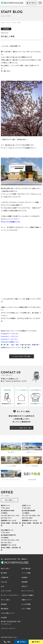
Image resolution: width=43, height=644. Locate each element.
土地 (2, 586)
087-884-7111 (10, 515)
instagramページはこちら (10, 334)
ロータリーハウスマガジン (10, 595)
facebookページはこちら (10, 336)
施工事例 (4, 573)
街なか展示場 (26, 568)
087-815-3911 (10, 540)
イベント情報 (26, 573)
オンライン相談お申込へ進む (22, 428)
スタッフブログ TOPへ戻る (22, 356)
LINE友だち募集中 (28, 595)
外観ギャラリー (27, 600)
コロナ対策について (8, 613)
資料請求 (36, 642)
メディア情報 (26, 609)
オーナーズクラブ (27, 591)
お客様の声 (5, 577)
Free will (4, 582)
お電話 (7, 642)
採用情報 (25, 582)
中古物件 (4, 617)
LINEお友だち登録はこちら (10, 342)
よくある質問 (26, 604)
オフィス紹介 (5, 600)
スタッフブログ (6, 591)
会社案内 (25, 577)
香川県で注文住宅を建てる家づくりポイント (11, 623)
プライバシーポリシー (8, 628)
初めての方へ (5, 568)
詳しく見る (10, 500)
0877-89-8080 (31, 515)
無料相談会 (31, 3)
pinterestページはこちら (9, 339)
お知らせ (25, 586)
